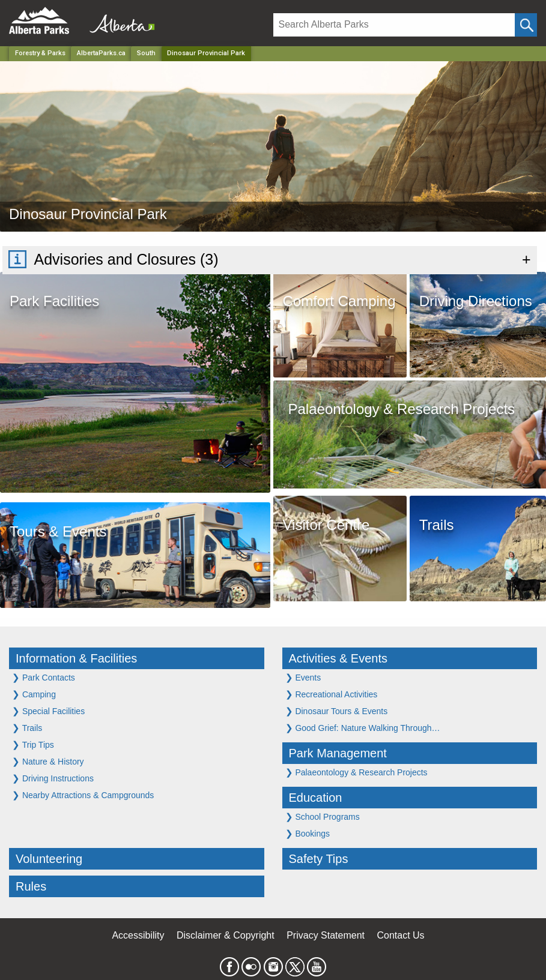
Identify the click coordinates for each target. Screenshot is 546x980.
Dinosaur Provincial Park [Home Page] (206, 53)
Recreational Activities (332, 694)
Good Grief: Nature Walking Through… (363, 728)
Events (303, 677)
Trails (27, 728)
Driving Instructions (53, 778)
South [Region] (146, 53)
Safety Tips (319, 859)
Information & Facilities (76, 658)
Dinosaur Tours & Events (337, 711)
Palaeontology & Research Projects (356, 772)
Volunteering (49, 859)
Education (316, 798)
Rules (31, 886)
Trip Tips (33, 744)
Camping (34, 694)
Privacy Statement (326, 935)
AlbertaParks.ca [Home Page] (101, 53)
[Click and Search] (526, 25)
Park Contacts (44, 677)
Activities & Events (338, 658)
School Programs (323, 816)
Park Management (338, 753)
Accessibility (138, 935)
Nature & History (48, 761)
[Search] (394, 25)
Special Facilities (48, 711)
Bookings (308, 833)
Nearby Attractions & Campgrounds (83, 795)
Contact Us (400, 935)
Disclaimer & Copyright (226, 935)
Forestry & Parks (40, 53)
